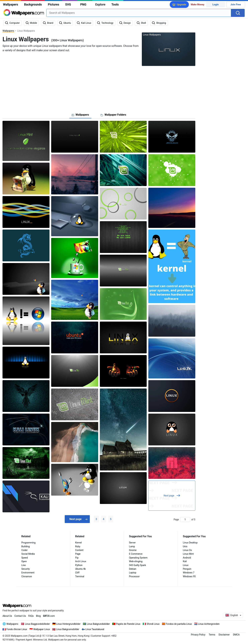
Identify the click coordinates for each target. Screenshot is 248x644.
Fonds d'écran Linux (17, 629)
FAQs (31, 616)
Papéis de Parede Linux (128, 624)
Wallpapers (11, 4)
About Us (7, 616)
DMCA (236, 635)
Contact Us (20, 616)
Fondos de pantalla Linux (179, 624)
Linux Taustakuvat (95, 629)
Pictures (53, 4)
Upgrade (181, 5)
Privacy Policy (198, 635)
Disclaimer (224, 635)
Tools (115, 4)
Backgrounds (33, 4)
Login (216, 5)
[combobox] (139, 13)
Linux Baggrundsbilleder (37, 624)
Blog (38, 616)
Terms (212, 635)
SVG (68, 4)
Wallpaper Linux (42, 629)
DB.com (49, 616)
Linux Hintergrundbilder (68, 624)
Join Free (236, 5)
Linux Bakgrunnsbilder (68, 629)
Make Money (198, 5)
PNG (83, 4)
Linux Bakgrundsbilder (98, 624)
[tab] (80, 115)
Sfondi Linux (153, 624)
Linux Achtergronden (209, 624)
